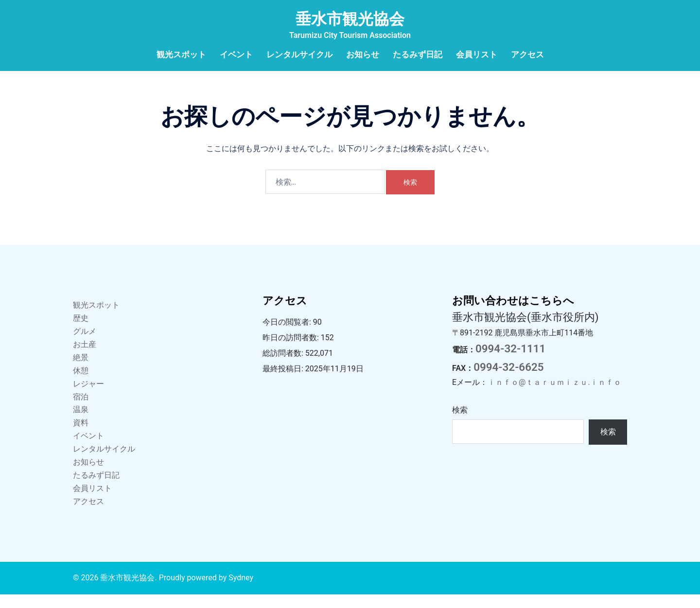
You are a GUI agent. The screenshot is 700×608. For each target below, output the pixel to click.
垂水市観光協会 (350, 19)
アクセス (527, 54)
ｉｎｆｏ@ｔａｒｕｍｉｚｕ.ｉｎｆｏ (554, 396)
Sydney (241, 591)
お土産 (85, 358)
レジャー (88, 397)
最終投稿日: (284, 382)
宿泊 (81, 410)
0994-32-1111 (510, 362)
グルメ (85, 345)
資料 (81, 436)
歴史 (81, 332)
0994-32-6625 (508, 381)
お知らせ (363, 54)
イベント (236, 54)
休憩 (81, 384)
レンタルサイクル (299, 54)
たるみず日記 (418, 54)
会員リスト (477, 54)
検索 (460, 424)
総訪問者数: (284, 367)
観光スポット (181, 54)
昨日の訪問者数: (292, 351)
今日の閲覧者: (288, 336)
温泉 (81, 423)
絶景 (81, 371)
